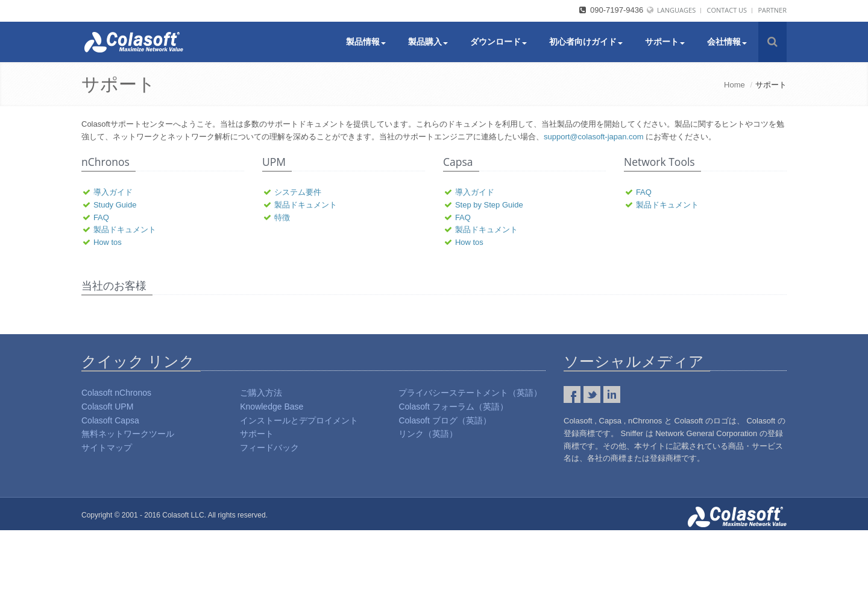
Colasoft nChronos (116, 470)
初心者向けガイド (586, 41)
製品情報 (366, 41)
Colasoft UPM (107, 484)
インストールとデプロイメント (299, 498)
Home (734, 85)
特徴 (282, 217)
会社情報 (727, 41)
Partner (772, 10)
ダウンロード (498, 41)
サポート (665, 41)
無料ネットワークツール (128, 511)
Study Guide (115, 205)
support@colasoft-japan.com (594, 137)
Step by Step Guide (489, 205)
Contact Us (727, 10)
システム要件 (298, 192)
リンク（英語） (428, 511)
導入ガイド (113, 192)
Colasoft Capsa (110, 498)
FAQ (101, 217)
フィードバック (269, 525)
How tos (108, 242)
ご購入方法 (261, 470)
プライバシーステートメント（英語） (470, 470)
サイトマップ (107, 525)
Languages (676, 10)
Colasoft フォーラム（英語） (453, 484)
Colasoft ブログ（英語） (445, 498)
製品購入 (428, 41)
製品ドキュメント (125, 230)
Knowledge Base (272, 484)
